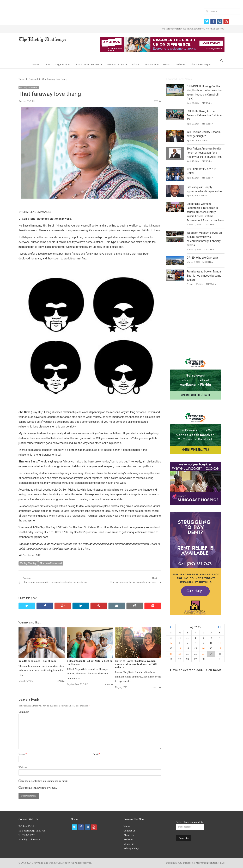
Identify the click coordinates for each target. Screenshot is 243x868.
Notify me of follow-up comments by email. (45, 781)
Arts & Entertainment (88, 64)
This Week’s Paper (201, 64)
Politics (135, 64)
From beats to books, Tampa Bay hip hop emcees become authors (204, 276)
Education (150, 64)
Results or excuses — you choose (37, 661)
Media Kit (129, 844)
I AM (47, 64)
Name (23, 754)
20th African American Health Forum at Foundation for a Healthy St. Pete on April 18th (204, 153)
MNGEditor (207, 103)
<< (171, 627)
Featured (23, 87)
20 (180, 654)
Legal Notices (63, 64)
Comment (24, 712)
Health (167, 64)
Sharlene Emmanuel (51, 563)
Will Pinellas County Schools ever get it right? (204, 134)
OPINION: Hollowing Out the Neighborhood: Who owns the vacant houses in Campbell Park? (204, 93)
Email (96, 754)
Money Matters (116, 64)
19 (171, 654)
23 (203, 654)
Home (36, 64)
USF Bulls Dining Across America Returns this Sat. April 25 (204, 115)
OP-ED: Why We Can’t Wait (202, 258)
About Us (129, 835)
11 (220, 643)
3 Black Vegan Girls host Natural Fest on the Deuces (90, 663)
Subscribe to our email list (190, 822)
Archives (180, 64)
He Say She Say (33, 87)
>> (220, 627)
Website (23, 768)
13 (180, 649)
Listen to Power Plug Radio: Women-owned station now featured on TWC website (136, 664)
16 (203, 649)
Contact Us (129, 831)
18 (220, 649)
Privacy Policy (131, 849)
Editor (205, 141)
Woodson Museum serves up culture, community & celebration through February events (204, 239)
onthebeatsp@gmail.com (33, 537)
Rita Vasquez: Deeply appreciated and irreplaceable (204, 189)
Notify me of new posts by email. (39, 788)
